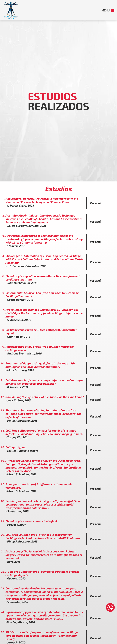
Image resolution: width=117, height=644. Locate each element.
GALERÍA (71, 5)
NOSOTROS (28, 5)
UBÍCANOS (84, 5)
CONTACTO (99, 5)
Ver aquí (95, 203)
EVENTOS (57, 5)
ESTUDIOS (43, 5)
